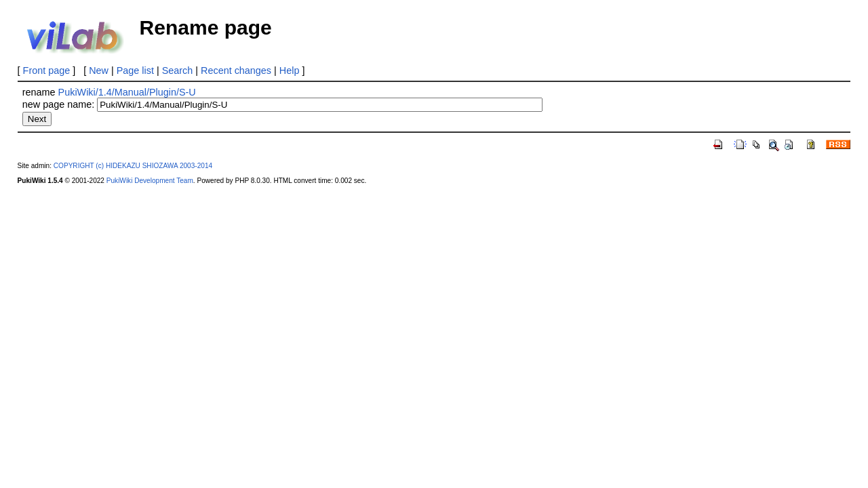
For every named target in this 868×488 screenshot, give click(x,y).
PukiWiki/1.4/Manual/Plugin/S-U (127, 92)
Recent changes (236, 70)
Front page (47, 70)
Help (290, 70)
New (99, 70)
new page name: (58, 104)
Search (178, 70)
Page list (135, 70)
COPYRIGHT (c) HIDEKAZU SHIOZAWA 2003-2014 (133, 166)
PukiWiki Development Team (150, 181)
